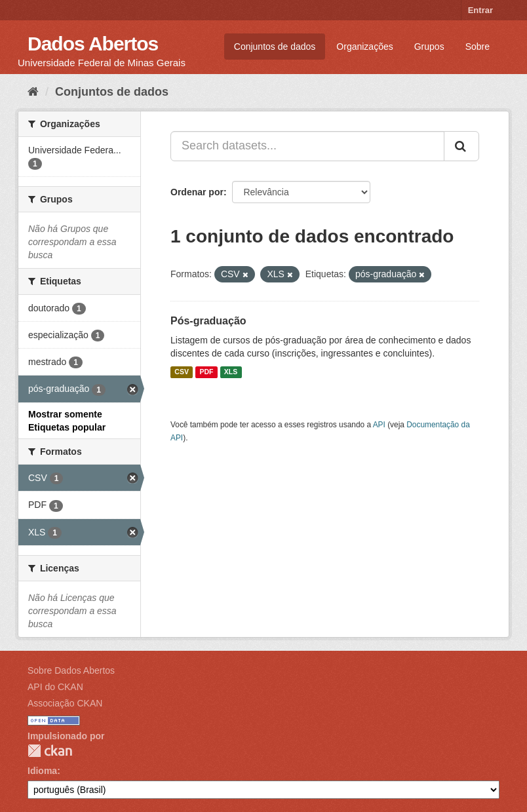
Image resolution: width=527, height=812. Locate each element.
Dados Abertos (93, 44)
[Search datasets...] (307, 146)
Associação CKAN (65, 703)
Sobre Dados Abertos (71, 670)
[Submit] (461, 146)
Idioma (42, 771)
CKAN (50, 751)
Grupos (429, 47)
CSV (182, 372)
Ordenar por (197, 192)
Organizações (364, 47)
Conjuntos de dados (275, 47)
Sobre (478, 47)
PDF (206, 372)
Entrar (480, 10)
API (379, 425)
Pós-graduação (208, 321)
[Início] (33, 92)
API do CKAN (55, 687)
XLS (231, 372)
